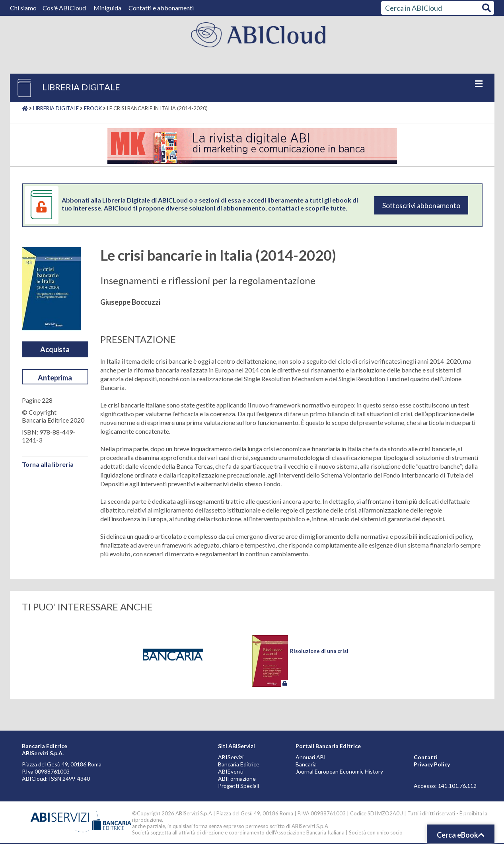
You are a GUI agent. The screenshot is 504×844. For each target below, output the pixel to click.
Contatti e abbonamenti (161, 8)
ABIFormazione (237, 779)
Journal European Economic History (339, 771)
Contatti (426, 757)
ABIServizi (231, 757)
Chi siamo (24, 8)
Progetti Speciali (238, 786)
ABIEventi (231, 771)
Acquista (55, 349)
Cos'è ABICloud (65, 8)
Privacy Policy (432, 764)
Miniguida (107, 8)
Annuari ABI (311, 757)
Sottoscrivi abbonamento (421, 205)
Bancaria (306, 764)
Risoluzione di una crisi (319, 651)
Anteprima (55, 378)
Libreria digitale (56, 108)
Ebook (93, 108)
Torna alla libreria (48, 464)
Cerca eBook (461, 835)
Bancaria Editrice (239, 764)
